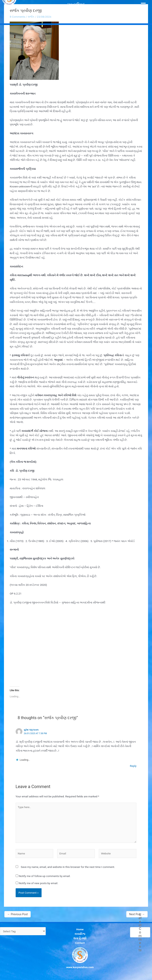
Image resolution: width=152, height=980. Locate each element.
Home (80, 929)
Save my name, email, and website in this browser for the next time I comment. (68, 867)
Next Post (137, 914)
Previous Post (18, 914)
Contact (80, 943)
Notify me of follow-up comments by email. (45, 876)
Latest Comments (140, 932)
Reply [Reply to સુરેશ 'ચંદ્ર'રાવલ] (133, 766)
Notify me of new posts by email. (38, 883)
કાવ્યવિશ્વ (80, 934)
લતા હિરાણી (80, 938)
